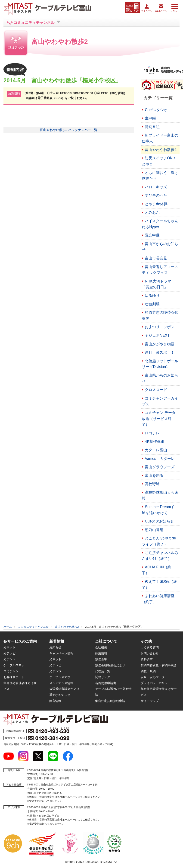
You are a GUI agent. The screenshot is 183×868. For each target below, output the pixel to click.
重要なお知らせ (60, 695)
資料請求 (147, 659)
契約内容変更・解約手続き (159, 665)
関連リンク (103, 677)
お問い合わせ (150, 653)
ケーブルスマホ (14, 665)
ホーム (8, 627)
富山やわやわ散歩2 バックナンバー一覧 (69, 130)
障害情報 (55, 701)
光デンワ (9, 659)
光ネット (9, 647)
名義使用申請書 (106, 683)
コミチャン (11, 671)
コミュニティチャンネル (33, 627)
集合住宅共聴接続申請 (110, 701)
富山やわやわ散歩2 (67, 627)
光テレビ (9, 653)
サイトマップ (150, 701)
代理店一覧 (103, 671)
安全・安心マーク (153, 677)
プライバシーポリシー (156, 683)
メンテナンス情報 (61, 683)
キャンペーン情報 (61, 653)
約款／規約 (148, 671)
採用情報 (101, 653)
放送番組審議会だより (64, 689)
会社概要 (101, 647)
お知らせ (55, 647)
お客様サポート (14, 677)
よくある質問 (150, 647)
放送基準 (101, 659)
